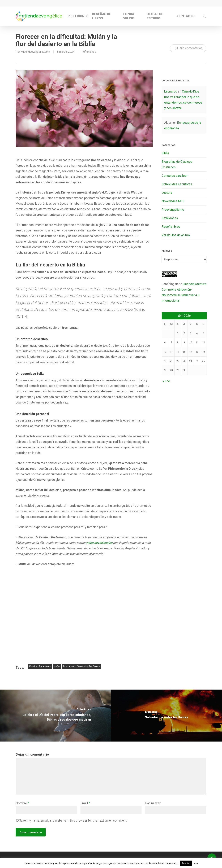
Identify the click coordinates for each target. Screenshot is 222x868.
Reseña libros (171, 227)
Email (85, 803)
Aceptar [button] (186, 863)
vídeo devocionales (99, 543)
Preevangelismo (173, 210)
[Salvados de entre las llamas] (166, 716)
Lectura (167, 193)
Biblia (165, 153)
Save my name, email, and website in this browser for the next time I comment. (73, 820)
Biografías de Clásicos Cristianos (177, 164)
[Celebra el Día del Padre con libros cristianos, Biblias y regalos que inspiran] (55, 716)
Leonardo (171, 91)
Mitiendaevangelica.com (35, 52)
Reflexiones (89, 52)
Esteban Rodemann (40, 667)
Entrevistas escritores (177, 184)
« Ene (166, 381)
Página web (153, 803)
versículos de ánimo (89, 667)
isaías (57, 667)
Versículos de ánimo (176, 235)
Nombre (22, 803)
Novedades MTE (173, 201)
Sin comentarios (188, 48)
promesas (69, 667)
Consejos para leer (175, 176)
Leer (195, 863)
